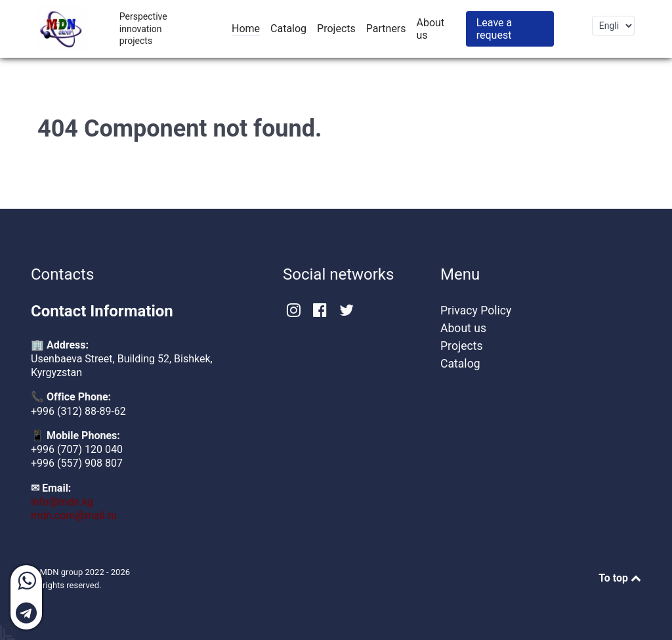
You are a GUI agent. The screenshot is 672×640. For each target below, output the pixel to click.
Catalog (460, 364)
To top (620, 578)
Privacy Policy (476, 310)
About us (463, 328)
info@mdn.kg (62, 502)
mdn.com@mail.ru (74, 516)
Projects (462, 346)
